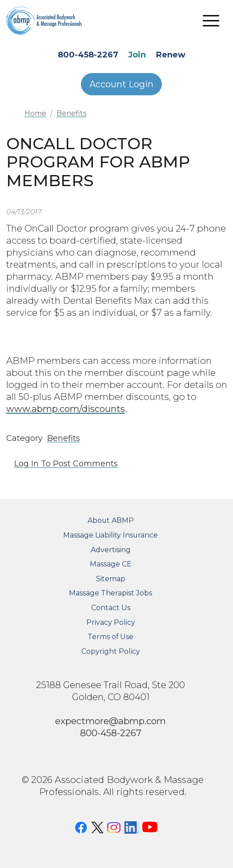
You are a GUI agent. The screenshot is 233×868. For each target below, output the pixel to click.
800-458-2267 (88, 55)
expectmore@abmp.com (110, 721)
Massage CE (111, 564)
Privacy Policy (111, 622)
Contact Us (111, 608)
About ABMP (111, 520)
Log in (26, 464)
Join (137, 55)
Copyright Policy (111, 651)
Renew (171, 55)
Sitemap (111, 579)
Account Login (121, 84)
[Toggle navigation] (211, 20)
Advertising (111, 550)
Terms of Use (110, 637)
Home (35, 113)
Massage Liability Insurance (110, 535)
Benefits (71, 113)
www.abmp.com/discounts (66, 409)
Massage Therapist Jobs (110, 593)
